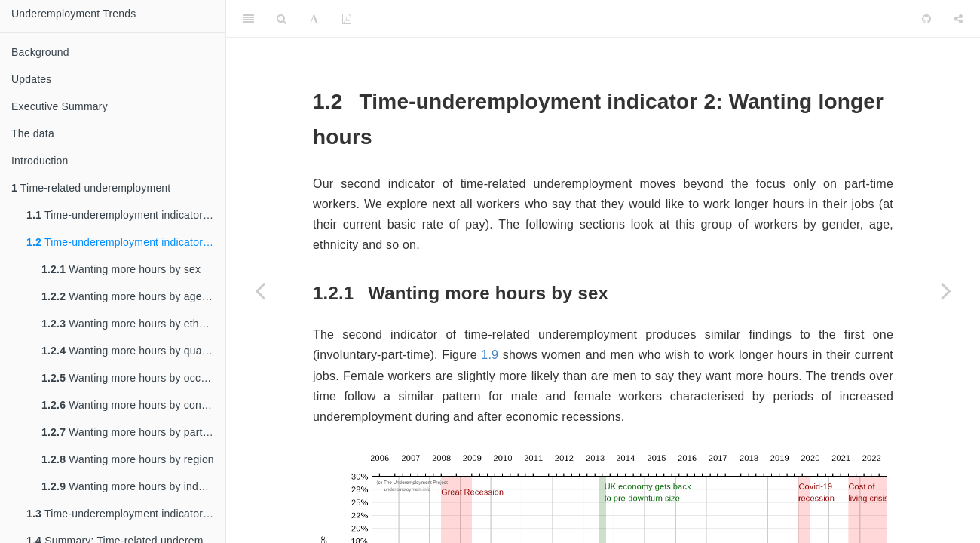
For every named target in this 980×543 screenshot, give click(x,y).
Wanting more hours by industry (132, 486)
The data (33, 133)
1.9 (490, 355)
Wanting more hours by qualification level (133, 351)
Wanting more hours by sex (121, 269)
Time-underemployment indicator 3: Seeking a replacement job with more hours (126, 514)
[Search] (282, 19)
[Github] (926, 19)
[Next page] (946, 290)
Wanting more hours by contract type (133, 405)
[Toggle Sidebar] (249, 19)
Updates (32, 79)
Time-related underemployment (91, 188)
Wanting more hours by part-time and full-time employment (133, 432)
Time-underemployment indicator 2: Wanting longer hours (126, 242)
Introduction (40, 161)
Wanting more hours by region (128, 459)
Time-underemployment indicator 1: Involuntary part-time (126, 215)
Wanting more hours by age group (133, 296)
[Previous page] (260, 290)
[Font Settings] (314, 19)
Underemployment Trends (73, 14)
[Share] (958, 19)
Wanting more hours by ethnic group (133, 324)
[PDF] (347, 19)
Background (40, 52)
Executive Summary (60, 106)
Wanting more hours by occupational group (133, 378)
